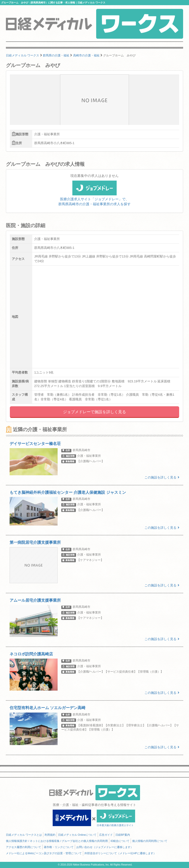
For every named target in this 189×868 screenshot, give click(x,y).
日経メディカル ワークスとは (24, 835)
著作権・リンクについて (59, 847)
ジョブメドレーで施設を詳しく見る (94, 412)
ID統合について (120, 841)
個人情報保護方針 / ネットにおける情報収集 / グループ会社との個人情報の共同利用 (57, 841)
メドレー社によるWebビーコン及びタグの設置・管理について (44, 853)
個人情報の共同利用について (150, 841)
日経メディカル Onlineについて (77, 835)
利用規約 (50, 835)
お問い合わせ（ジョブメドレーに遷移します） (105, 847)
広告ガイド (106, 835)
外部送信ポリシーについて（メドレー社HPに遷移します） (120, 853)
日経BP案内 (123, 835)
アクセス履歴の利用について (24, 847)
